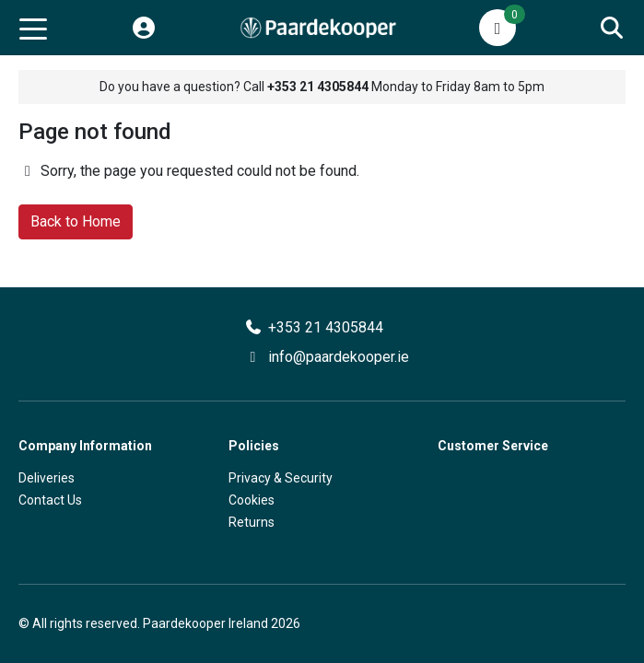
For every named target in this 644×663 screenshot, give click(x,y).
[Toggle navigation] (33, 28)
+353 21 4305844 (326, 327)
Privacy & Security (281, 478)
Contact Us (50, 500)
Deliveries (47, 478)
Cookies (252, 500)
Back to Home (76, 221)
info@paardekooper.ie (339, 357)
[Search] (612, 28)
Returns (252, 522)
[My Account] (144, 28)
